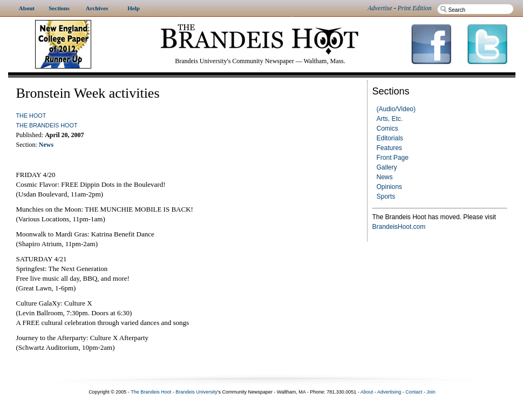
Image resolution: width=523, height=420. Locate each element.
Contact (414, 392)
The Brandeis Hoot (47, 125)
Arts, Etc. (390, 119)
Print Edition (415, 8)
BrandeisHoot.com (399, 227)
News (385, 177)
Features (389, 148)
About (367, 392)
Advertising (389, 392)
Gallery (387, 167)
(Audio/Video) (396, 109)
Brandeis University (196, 392)
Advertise (380, 8)
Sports (386, 197)
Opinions (389, 187)
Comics (388, 128)
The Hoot (31, 116)
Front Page (393, 158)
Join (431, 392)
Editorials (390, 138)
